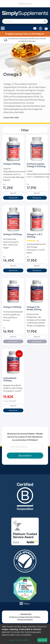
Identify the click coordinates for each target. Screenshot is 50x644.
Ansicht (13, 193)
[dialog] (25, 634)
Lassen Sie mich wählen (19, 640)
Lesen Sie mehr (11, 117)
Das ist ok (42, 640)
